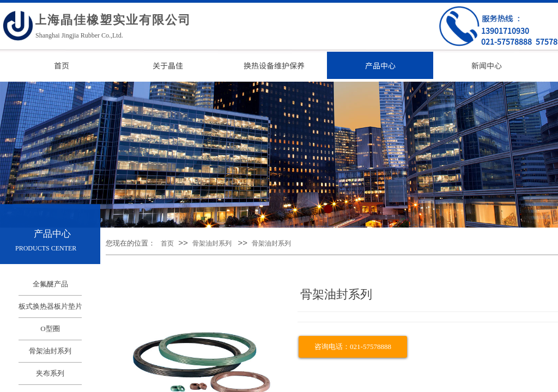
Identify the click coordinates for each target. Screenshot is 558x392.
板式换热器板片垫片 (50, 306)
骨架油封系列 (212, 243)
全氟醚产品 (50, 284)
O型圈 (50, 329)
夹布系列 (50, 373)
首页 (167, 243)
